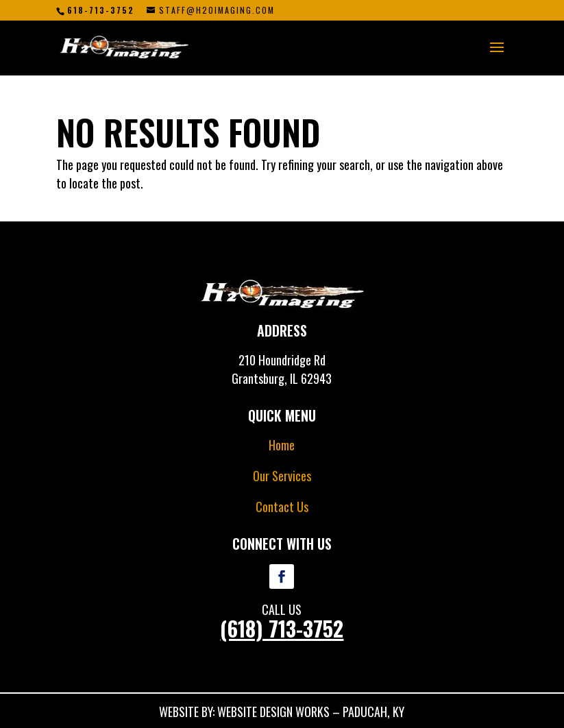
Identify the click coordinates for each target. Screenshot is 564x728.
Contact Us (282, 507)
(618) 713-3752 (282, 628)
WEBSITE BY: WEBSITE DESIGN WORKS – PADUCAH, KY (282, 712)
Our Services (282, 476)
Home (282, 445)
